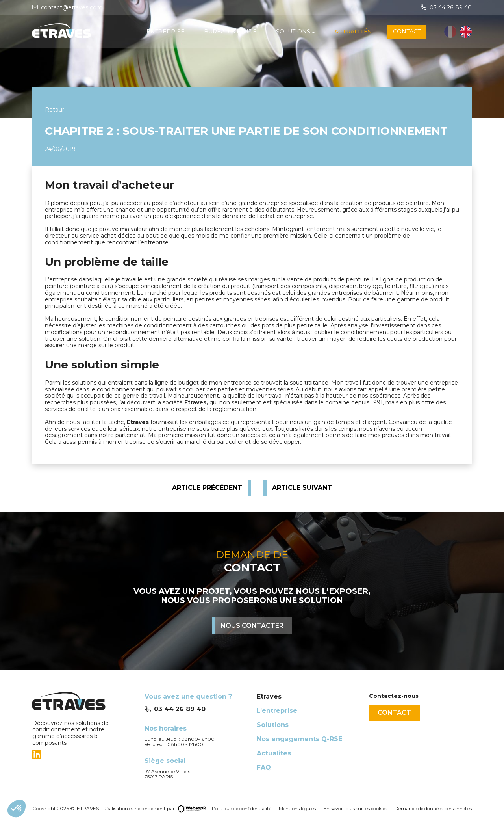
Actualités (274, 753)
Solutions (273, 725)
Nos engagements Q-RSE (299, 739)
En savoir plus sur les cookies (355, 808)
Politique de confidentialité (242, 808)
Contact (394, 713)
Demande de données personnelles (433, 808)
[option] (466, 32)
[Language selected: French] (458, 32)
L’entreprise (277, 711)
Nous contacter (252, 626)
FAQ (264, 767)
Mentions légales (297, 808)
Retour (55, 110)
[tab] (84, 755)
